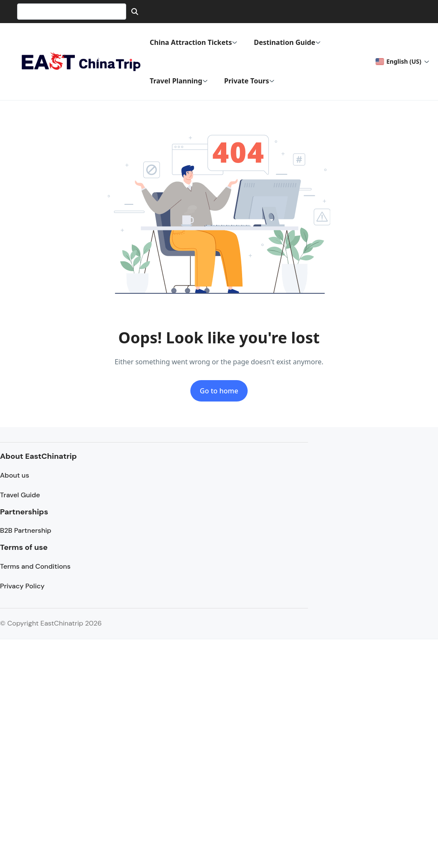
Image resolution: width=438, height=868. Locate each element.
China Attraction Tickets (194, 42)
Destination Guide (287, 42)
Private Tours (249, 81)
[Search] (135, 12)
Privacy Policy (22, 586)
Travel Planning (179, 81)
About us (15, 475)
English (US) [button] (398, 61)
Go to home (219, 391)
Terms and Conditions (35, 566)
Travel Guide (20, 495)
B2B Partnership (26, 530)
